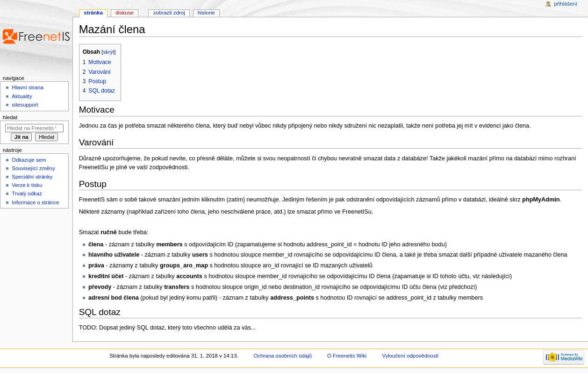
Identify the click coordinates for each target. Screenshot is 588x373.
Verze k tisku (27, 185)
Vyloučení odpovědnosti (410, 356)
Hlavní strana (27, 87)
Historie (206, 13)
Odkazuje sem (29, 160)
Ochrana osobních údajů (283, 356)
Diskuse (125, 13)
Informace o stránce (35, 202)
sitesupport (25, 105)
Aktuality (22, 96)
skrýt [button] (108, 52)
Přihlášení (566, 4)
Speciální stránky (32, 177)
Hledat (10, 117)
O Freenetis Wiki (347, 356)
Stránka (93, 13)
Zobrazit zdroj (169, 13)
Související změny (33, 168)
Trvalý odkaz (27, 194)
